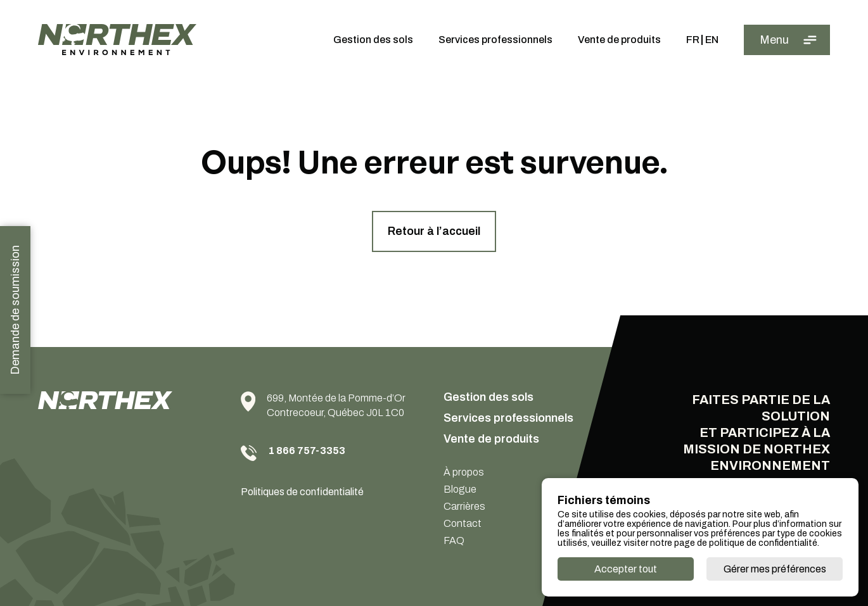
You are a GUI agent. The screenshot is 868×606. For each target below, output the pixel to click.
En (712, 40)
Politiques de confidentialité (302, 492)
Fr (693, 40)
